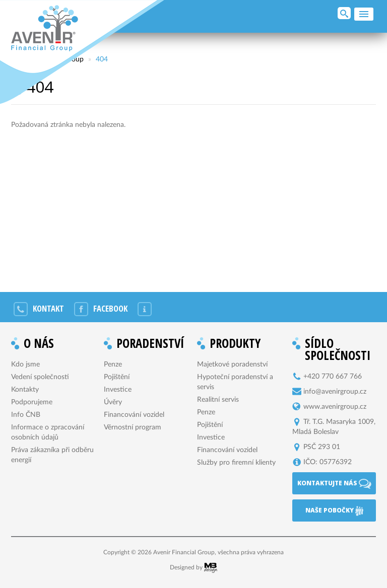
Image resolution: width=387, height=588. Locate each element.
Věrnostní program (133, 427)
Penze (113, 364)
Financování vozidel (134, 415)
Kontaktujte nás (334, 484)
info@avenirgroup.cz (335, 392)
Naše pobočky (334, 511)
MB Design (211, 568)
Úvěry (113, 402)
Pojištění (117, 377)
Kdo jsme (25, 364)
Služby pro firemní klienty (236, 463)
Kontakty (25, 390)
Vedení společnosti (40, 377)
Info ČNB (26, 415)
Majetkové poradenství (232, 364)
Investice (118, 390)
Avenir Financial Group (45, 28)
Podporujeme (32, 402)
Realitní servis (218, 400)
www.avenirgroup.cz (335, 407)
